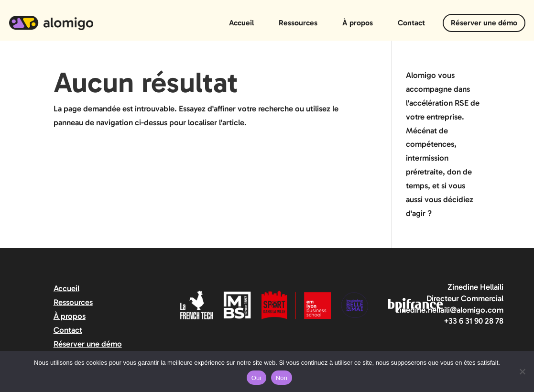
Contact (411, 23)
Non (282, 378)
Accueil (241, 23)
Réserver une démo (484, 23)
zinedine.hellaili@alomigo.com (450, 310)
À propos (358, 23)
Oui (256, 378)
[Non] (522, 371)
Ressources (298, 23)
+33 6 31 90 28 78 (474, 321)
